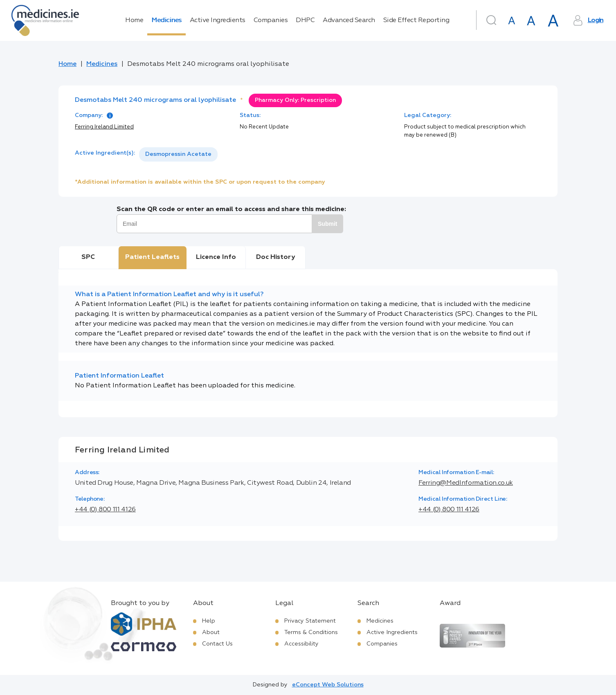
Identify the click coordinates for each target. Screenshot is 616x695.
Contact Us (217, 644)
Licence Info (216, 257)
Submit (327, 224)
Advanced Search (349, 20)
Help (209, 621)
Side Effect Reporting (416, 20)
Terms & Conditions (311, 632)
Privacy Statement (310, 621)
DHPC (305, 20)
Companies (271, 20)
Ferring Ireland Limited (104, 127)
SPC (88, 257)
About (211, 632)
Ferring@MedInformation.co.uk (466, 483)
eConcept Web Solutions (328, 685)
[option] (178, 154)
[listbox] (178, 154)
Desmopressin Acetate (178, 154)
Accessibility (301, 644)
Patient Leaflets (152, 257)
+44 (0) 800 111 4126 (105, 510)
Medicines (166, 20)
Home (134, 20)
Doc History (275, 257)
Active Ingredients (218, 20)
